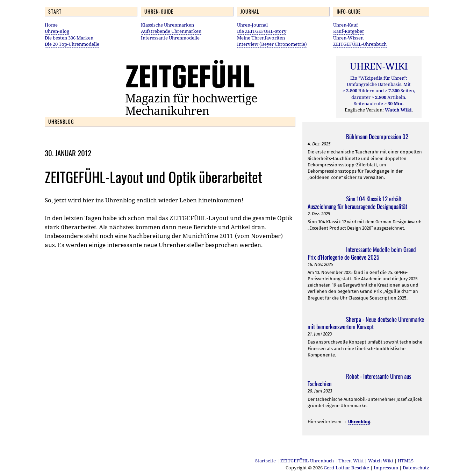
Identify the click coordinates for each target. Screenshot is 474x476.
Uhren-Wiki (351, 461)
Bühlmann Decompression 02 (377, 136)
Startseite (265, 461)
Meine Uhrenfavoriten (261, 38)
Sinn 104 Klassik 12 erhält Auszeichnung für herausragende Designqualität (357, 202)
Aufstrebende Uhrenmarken (171, 31)
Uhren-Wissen (348, 38)
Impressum (386, 468)
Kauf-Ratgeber (349, 31)
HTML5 (406, 461)
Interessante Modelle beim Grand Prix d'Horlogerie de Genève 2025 (362, 253)
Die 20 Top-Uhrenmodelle (72, 44)
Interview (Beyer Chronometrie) (272, 44)
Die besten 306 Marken (69, 38)
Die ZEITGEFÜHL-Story (262, 31)
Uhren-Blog (57, 31)
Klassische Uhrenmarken (167, 25)
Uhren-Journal (252, 25)
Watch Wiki (381, 461)
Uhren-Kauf (346, 25)
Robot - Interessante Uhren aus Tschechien (359, 380)
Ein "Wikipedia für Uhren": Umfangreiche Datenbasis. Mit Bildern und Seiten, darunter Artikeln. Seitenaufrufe (379, 91)
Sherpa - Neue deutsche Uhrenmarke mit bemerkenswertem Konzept (366, 323)
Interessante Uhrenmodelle (170, 38)
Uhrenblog (359, 422)
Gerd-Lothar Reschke (346, 468)
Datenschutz (416, 468)
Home (51, 25)
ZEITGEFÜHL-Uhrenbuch (360, 44)
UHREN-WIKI (379, 66)
